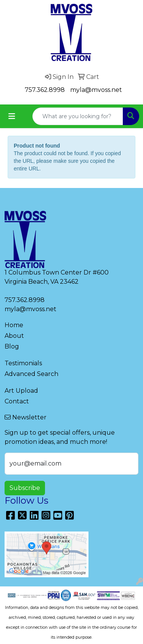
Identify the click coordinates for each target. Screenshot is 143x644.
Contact (17, 401)
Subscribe (25, 488)
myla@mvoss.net (96, 90)
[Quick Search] (78, 116)
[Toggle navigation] (12, 116)
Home (14, 325)
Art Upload (21, 391)
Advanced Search (31, 374)
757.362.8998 (45, 90)
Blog (12, 346)
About (14, 336)
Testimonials (23, 363)
